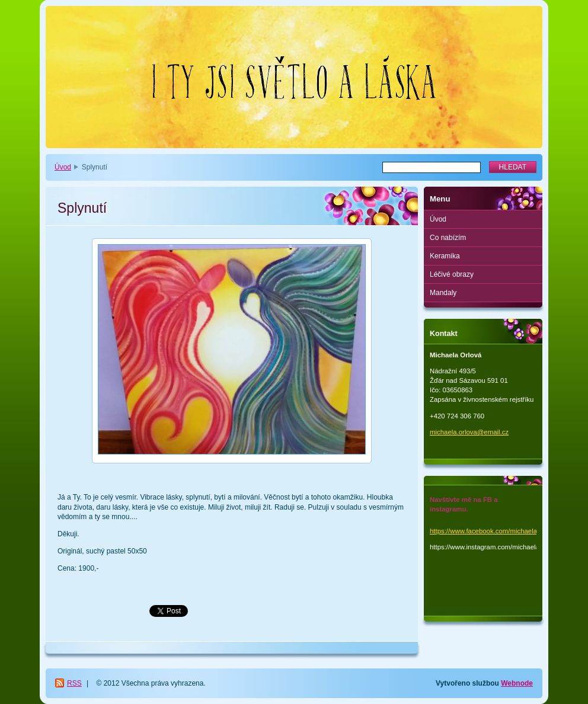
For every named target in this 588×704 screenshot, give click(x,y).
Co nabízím (448, 238)
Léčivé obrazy (452, 274)
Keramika (445, 256)
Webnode (517, 683)
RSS (74, 683)
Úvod (63, 167)
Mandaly (443, 293)
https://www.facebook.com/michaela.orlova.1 (496, 531)
